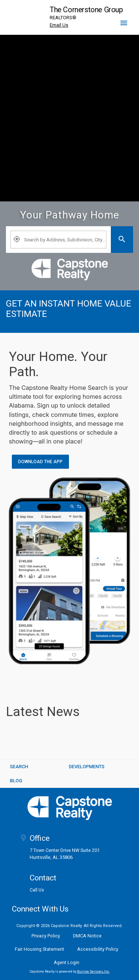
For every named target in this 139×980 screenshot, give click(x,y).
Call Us (37, 890)
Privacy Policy (46, 936)
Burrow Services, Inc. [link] (93, 971)
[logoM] (70, 808)
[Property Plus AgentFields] (58, 240)
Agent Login (67, 962)
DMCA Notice (87, 936)
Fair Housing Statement (39, 949)
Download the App (40, 462)
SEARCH (19, 767)
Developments (87, 767)
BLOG (16, 781)
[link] (69, 270)
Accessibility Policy (98, 949)
